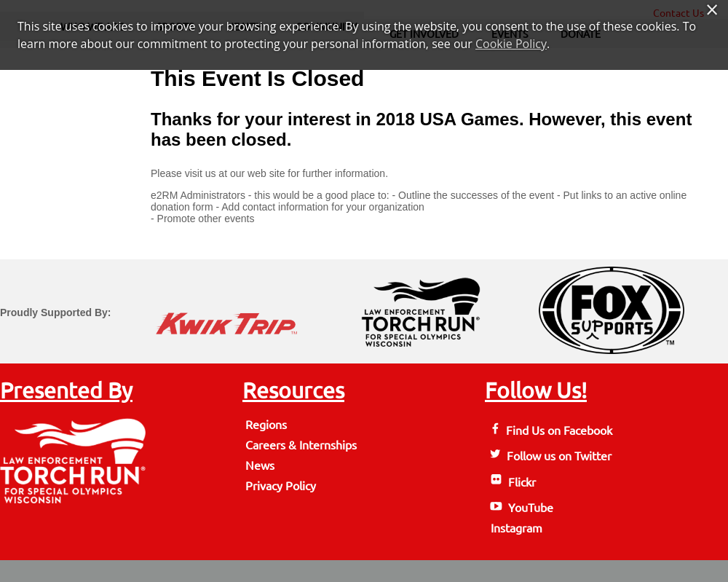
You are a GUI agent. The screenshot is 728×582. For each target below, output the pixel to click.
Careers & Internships (301, 445)
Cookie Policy (511, 44)
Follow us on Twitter (550, 456)
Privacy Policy (281, 486)
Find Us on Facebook (550, 430)
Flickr (512, 482)
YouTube (521, 508)
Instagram (515, 528)
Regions (266, 425)
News (260, 465)
